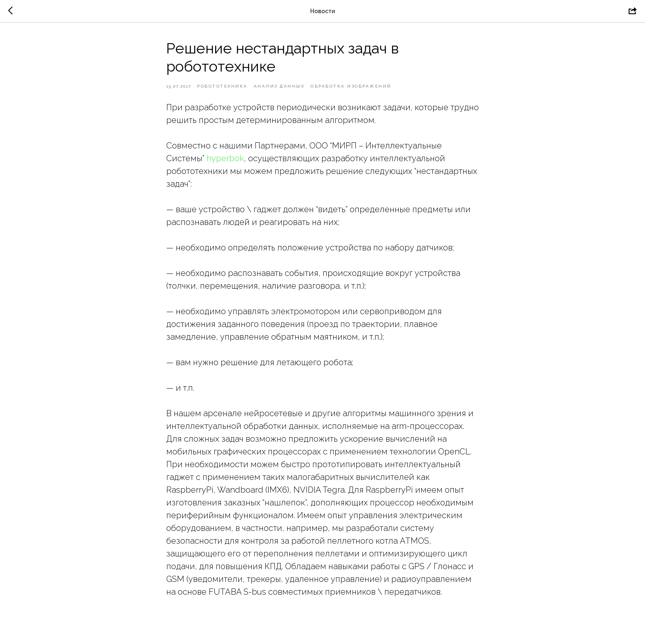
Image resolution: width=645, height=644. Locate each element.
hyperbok (225, 158)
